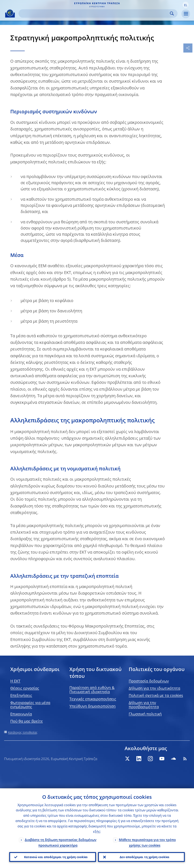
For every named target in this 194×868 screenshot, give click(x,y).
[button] (186, 5)
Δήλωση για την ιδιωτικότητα (154, 688)
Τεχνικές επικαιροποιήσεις (93, 699)
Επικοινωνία (21, 714)
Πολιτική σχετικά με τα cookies (156, 695)
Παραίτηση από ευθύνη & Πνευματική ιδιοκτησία (92, 690)
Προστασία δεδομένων (149, 681)
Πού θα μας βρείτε (27, 721)
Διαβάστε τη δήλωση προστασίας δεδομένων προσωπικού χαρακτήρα (61, 842)
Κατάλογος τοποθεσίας (23, 732)
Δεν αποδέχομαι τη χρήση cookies (144, 857)
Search (172, 13)
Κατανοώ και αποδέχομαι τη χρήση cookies (56, 857)
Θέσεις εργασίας (25, 688)
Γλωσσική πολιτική (145, 714)
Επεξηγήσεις (21, 695)
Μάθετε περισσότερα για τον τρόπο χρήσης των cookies (147, 842)
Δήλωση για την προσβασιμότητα (144, 705)
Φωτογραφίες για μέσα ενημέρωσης (30, 705)
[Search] (95, 13)
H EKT (15, 681)
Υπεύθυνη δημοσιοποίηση (92, 706)
